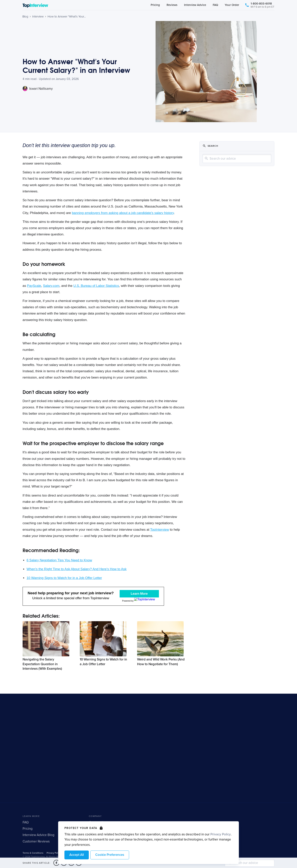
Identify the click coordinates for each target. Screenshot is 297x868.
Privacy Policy (221, 834)
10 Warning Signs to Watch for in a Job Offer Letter (64, 578)
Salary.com (51, 286)
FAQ (215, 5)
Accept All (77, 855)
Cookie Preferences (110, 855)
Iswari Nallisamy (38, 89)
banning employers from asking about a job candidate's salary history (123, 213)
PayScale (34, 286)
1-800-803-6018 (260, 6)
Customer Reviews (36, 847)
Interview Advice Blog (38, 840)
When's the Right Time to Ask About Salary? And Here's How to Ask (77, 569)
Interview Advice (195, 5)
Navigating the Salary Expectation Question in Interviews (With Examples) (42, 669)
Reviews (172, 5)
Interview (38, 16)
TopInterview (160, 530)
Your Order (232, 5)
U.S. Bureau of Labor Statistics (96, 286)
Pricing (155, 5)
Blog (25, 16)
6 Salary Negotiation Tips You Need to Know (59, 560)
